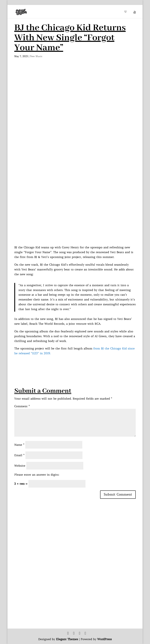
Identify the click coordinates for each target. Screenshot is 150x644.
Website (20, 466)
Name (19, 445)
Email (19, 455)
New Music (36, 56)
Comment (22, 406)
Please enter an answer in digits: (37, 475)
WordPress (105, 639)
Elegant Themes (67, 639)
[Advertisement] (75, 363)
